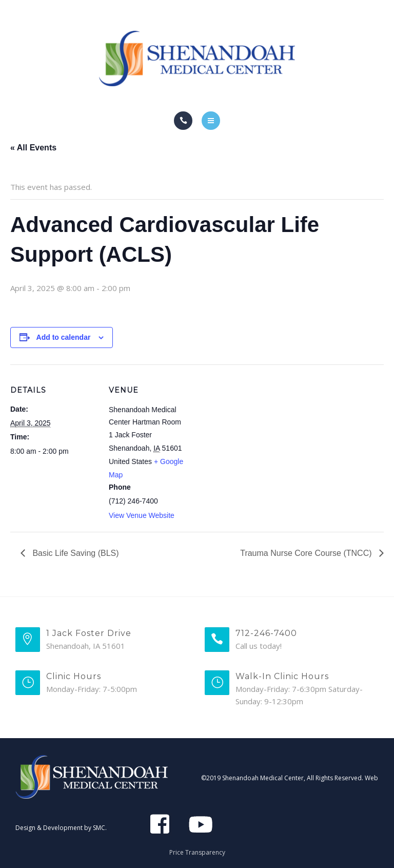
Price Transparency (197, 852)
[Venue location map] (261, 436)
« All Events (33, 148)
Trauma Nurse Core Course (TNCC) (307, 553)
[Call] (183, 121)
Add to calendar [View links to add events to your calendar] (64, 337)
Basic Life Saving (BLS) (75, 553)
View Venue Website (142, 515)
